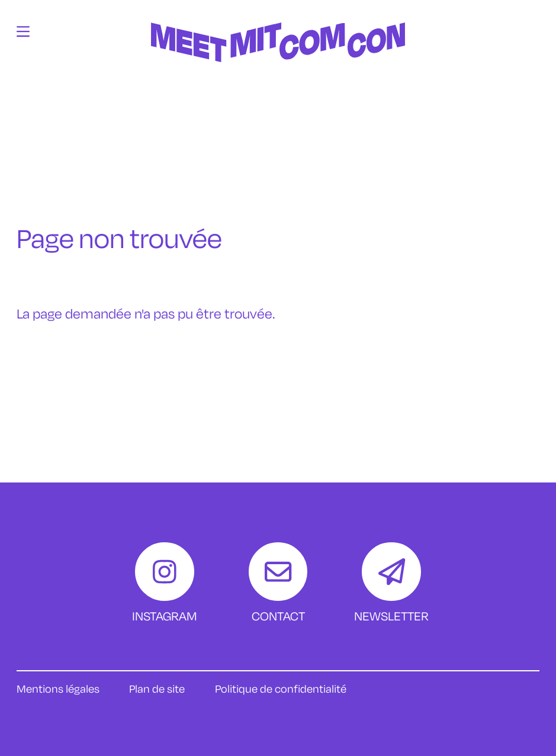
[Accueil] (278, 97)
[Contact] (278, 584)
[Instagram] (164, 584)
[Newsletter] (392, 584)
